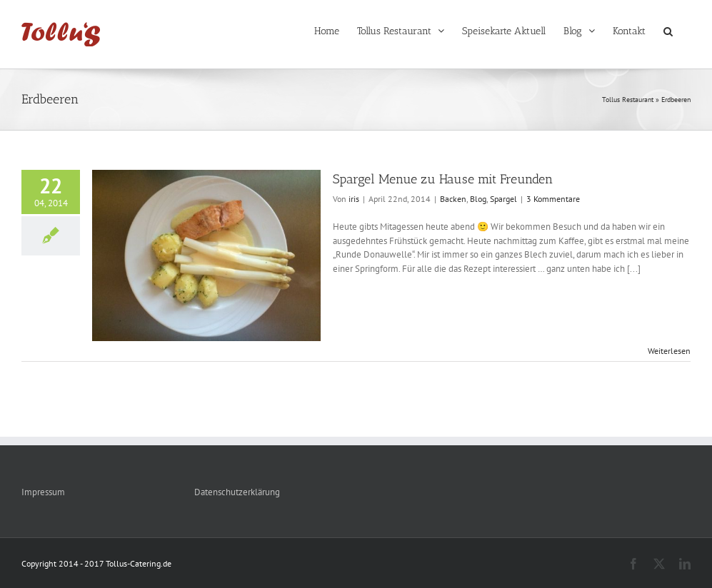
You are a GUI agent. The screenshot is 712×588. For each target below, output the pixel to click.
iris (354, 199)
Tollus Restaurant (628, 100)
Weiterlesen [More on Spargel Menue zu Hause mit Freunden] (669, 351)
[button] (668, 30)
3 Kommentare (553, 199)
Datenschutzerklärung (237, 492)
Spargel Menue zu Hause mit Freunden (443, 179)
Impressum (43, 492)
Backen (453, 199)
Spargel (503, 199)
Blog (478, 199)
